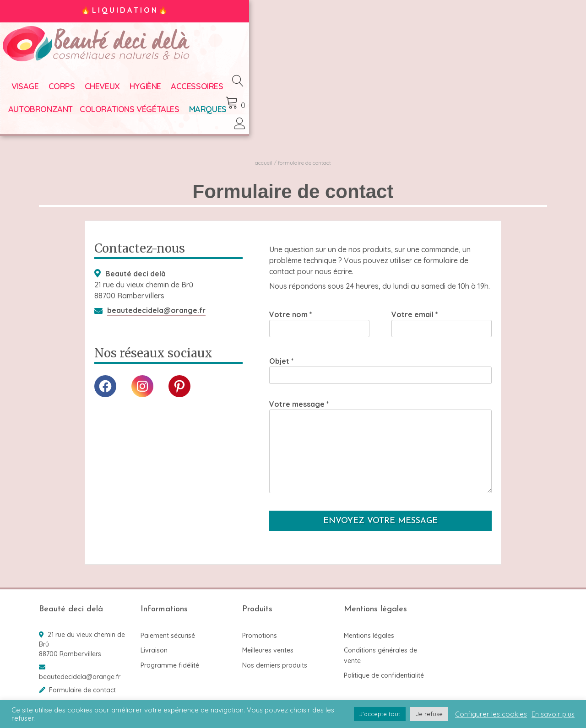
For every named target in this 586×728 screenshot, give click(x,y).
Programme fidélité (170, 654)
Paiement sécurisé (168, 624)
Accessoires (225, 91)
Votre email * (442, 312)
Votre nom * (319, 312)
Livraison (154, 639)
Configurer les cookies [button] (491, 714)
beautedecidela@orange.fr (156, 299)
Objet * (380, 359)
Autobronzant (293, 91)
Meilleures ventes (268, 639)
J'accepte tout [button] (380, 714)
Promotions (260, 624)
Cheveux (130, 91)
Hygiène (173, 91)
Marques (460, 91)
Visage (53, 91)
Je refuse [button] (429, 714)
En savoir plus (553, 714)
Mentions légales (369, 624)
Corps (89, 91)
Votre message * (380, 436)
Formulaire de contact (82, 679)
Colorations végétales (382, 91)
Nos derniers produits (275, 654)
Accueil (264, 151)
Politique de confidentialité (384, 664)
